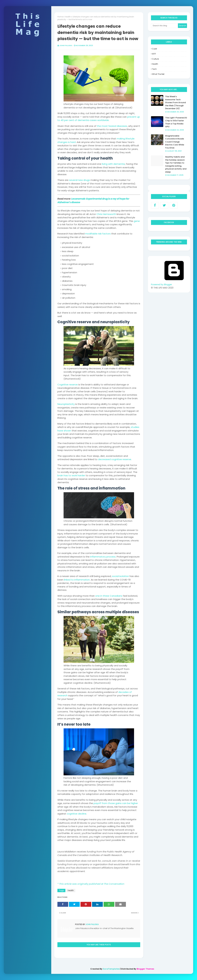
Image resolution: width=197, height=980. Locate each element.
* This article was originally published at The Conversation (91, 884)
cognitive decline (77, 814)
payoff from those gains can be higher (116, 803)
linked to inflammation (77, 580)
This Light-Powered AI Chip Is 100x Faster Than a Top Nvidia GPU (176, 122)
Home (60, 17)
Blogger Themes (145, 969)
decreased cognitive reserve (115, 459)
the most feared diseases (112, 126)
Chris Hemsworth (106, 214)
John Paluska (66, 45)
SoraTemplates (111, 969)
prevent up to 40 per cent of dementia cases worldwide (99, 119)
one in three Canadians (109, 596)
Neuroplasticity (66, 404)
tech (154, 69)
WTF (154, 54)
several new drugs (79, 180)
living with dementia (113, 164)
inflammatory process (103, 557)
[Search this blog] (165, 26)
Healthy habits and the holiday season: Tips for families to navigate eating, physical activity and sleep (176, 164)
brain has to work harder (71, 475)
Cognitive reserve (68, 385)
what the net (158, 74)
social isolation (121, 576)
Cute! (155, 49)
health (68, 17)
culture (155, 59)
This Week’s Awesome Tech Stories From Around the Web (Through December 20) (175, 102)
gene (137, 221)
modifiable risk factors (98, 234)
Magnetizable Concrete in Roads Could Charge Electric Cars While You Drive (175, 142)
